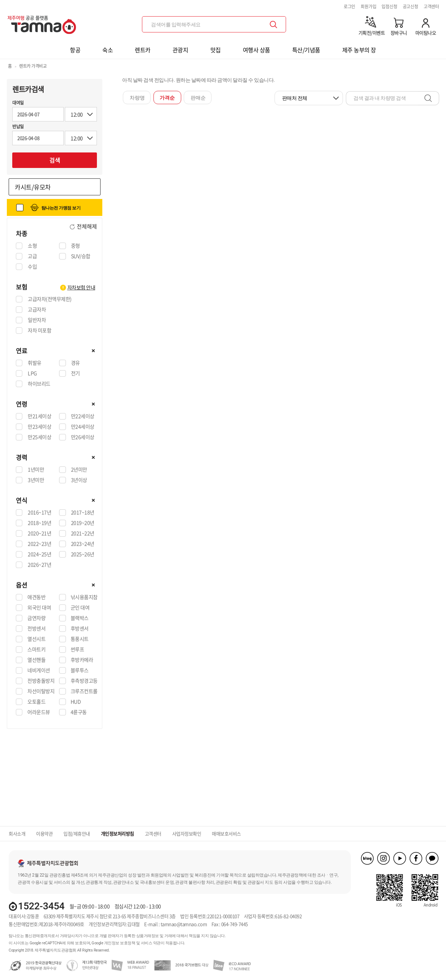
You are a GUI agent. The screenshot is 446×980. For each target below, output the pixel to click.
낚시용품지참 (84, 597)
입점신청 (389, 6)
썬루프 (77, 649)
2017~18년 (82, 513)
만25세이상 (39, 437)
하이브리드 (39, 384)
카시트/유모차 (33, 187)
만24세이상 (82, 427)
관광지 (180, 50)
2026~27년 (39, 565)
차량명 (137, 98)
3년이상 (79, 480)
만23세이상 (39, 427)
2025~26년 (82, 554)
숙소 (108, 50)
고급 (32, 256)
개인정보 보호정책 (120, 943)
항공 (75, 50)
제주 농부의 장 (359, 50)
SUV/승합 (81, 256)
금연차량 (36, 618)
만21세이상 (39, 416)
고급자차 (37, 310)
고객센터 (431, 6)
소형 (32, 246)
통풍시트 (80, 639)
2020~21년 (39, 533)
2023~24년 (82, 544)
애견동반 (36, 597)
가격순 (167, 98)
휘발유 (34, 363)
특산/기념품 (306, 50)
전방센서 (36, 629)
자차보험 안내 (81, 287)
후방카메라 (82, 660)
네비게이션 (39, 670)
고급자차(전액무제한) (50, 299)
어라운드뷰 (39, 712)
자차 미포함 (39, 331)
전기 (75, 373)
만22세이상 (82, 416)
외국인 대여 (39, 608)
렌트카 (143, 50)
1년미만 (36, 470)
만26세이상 (82, 437)
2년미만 (79, 470)
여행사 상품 (257, 50)
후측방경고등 (84, 681)
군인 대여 (80, 608)
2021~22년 (82, 533)
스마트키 (36, 649)
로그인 (349, 6)
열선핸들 (36, 660)
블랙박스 (80, 618)
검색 (55, 160)
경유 (75, 363)
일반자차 (37, 320)
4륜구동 (79, 712)
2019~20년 (82, 523)
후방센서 (80, 629)
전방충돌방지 (41, 681)
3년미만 (36, 480)
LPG (32, 373)
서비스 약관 (151, 943)
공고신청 (411, 6)
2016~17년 (39, 513)
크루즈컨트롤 (84, 691)
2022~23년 (39, 544)
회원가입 (368, 6)
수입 (32, 267)
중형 (75, 246)
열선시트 (36, 639)
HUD (76, 702)
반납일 (18, 127)
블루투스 (80, 670)
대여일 (18, 103)
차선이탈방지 (41, 691)
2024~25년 (39, 554)
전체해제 (86, 227)
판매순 (198, 98)
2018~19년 (39, 523)
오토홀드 (36, 702)
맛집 (216, 50)
